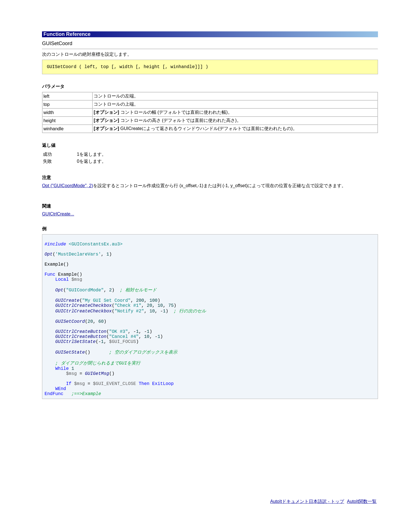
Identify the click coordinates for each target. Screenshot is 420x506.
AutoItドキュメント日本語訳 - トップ (307, 501)
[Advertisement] (178, 15)
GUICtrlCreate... (58, 214)
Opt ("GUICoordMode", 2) (68, 186)
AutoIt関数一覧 (362, 501)
